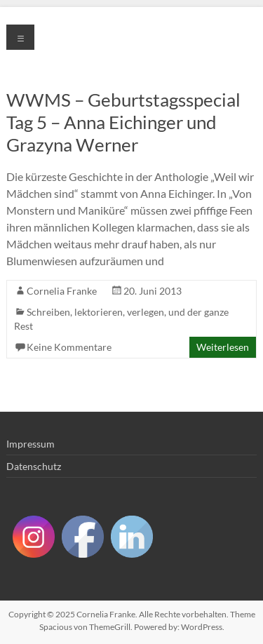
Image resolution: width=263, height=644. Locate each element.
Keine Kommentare (69, 347)
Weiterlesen (223, 347)
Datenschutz (34, 466)
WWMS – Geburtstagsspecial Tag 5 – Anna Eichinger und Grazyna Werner (123, 122)
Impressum (31, 444)
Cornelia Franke (62, 291)
